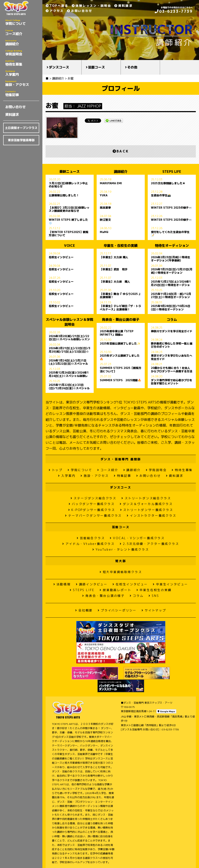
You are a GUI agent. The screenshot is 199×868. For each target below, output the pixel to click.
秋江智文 (105, 220)
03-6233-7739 (174, 11)
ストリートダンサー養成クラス (147, 510)
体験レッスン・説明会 (91, 6)
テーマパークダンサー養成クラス (93, 516)
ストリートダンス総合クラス (146, 498)
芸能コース (96, 67)
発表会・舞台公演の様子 (103, 596)
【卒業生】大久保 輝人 (114, 257)
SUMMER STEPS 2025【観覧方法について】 (121, 370)
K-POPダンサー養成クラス (92, 510)
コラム (137, 596)
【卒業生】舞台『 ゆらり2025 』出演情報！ (121, 296)
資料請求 (12, 114)
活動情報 (62, 584)
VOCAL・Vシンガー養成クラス (137, 538)
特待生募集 (22, 63)
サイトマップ (154, 610)
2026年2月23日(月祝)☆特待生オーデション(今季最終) (170, 259)
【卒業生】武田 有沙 (114, 269)
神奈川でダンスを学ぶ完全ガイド (172, 331)
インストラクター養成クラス (151, 516)
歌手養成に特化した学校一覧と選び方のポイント (172, 345)
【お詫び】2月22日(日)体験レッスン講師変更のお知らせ (69, 209)
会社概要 (84, 610)
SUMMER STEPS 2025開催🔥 (120, 380)
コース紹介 (22, 32)
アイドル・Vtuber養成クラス (88, 544)
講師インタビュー (92, 584)
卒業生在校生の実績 (154, 590)
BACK (121, 151)
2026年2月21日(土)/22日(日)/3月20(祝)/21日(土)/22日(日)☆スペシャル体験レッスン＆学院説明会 (70, 350)
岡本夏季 (105, 208)
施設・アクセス (22, 83)
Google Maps (166, 711)
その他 (132, 67)
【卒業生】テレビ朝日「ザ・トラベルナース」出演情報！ (120, 308)
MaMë (104, 232)
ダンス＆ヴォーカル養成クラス (146, 504)
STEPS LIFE (82, 590)
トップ (56, 470)
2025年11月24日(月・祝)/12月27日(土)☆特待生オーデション (171, 296)
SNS (154, 596)
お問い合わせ (15, 107)
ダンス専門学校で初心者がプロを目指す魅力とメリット (172, 382)
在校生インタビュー (61, 257)
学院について (22, 22)
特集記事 (22, 93)
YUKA (104, 195)
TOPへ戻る (57, 6)
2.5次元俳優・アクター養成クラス (149, 544)
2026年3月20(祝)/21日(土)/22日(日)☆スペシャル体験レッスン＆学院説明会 (69, 338)
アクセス (55, 11)
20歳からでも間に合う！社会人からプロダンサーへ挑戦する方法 (172, 370)
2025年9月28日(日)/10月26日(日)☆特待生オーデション (170, 308)
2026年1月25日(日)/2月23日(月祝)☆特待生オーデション (172, 271)
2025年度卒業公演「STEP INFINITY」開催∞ (117, 333)
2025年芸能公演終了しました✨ (120, 344)
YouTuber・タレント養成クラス (121, 549)
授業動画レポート (115, 590)
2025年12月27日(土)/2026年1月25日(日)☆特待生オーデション (171, 283)
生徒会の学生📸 (161, 195)
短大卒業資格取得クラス (121, 572)
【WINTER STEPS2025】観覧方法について (69, 234)
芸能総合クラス (91, 538)
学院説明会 (22, 53)
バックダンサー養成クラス (92, 504)
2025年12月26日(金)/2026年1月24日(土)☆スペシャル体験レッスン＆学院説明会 (69, 374)
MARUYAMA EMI (111, 183)
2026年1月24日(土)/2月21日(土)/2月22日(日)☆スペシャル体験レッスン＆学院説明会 (68, 362)
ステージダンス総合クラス (93, 498)
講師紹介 (22, 43)
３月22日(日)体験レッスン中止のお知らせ (68, 185)
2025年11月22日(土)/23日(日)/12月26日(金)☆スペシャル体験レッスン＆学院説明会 (69, 387)
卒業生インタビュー (170, 584)
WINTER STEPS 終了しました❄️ (68, 221)
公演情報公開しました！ (64, 195)
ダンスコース (59, 67)
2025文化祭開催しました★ (168, 183)
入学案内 (22, 73)
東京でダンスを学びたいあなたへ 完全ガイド (172, 357)
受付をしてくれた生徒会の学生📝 (170, 234)
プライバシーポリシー (117, 610)
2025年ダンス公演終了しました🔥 (120, 357)
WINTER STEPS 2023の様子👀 (171, 208)
